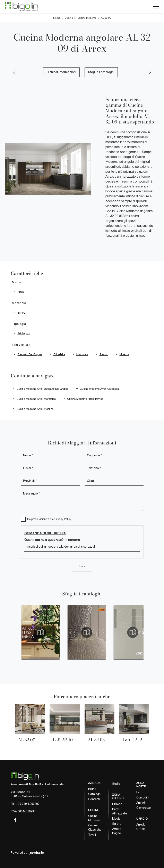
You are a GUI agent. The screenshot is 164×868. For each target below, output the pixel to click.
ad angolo (24, 333)
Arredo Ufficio (141, 827)
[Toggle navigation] (156, 7)
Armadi (141, 803)
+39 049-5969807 (28, 804)
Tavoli (92, 835)
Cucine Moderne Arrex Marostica (36, 399)
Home (57, 18)
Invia (82, 567)
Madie (116, 819)
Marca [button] (16, 282)
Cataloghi (95, 794)
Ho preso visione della (49, 519)
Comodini (143, 797)
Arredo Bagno (117, 831)
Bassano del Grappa (30, 354)
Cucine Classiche (95, 827)
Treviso (104, 354)
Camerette (144, 808)
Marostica (82, 354)
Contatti (94, 799)
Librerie (117, 804)
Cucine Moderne (87, 18)
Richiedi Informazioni (61, 72)
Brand (92, 789)
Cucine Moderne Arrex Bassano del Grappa (42, 389)
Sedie (116, 784)
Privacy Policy (63, 519)
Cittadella (59, 354)
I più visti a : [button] (21, 345)
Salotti (117, 824)
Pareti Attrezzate (120, 811)
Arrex (21, 292)
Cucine (69, 18)
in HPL (21, 313)
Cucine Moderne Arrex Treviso (85, 399)
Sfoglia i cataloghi (101, 72)
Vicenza (124, 354)
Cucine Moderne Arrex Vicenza (35, 409)
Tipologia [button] (19, 324)
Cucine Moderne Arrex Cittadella (99, 389)
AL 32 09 (106, 18)
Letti (139, 792)
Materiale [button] (19, 303)
